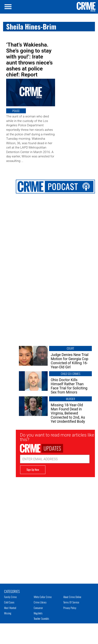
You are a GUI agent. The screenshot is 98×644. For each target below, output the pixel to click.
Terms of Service (71, 602)
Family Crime (10, 597)
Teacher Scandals (41, 618)
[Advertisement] (50, 526)
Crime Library (40, 602)
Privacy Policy (70, 608)
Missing (8, 613)
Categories (12, 591)
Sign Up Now (33, 470)
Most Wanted (10, 608)
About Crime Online (72, 597)
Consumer (38, 608)
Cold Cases (9, 602)
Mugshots (38, 613)
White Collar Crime (43, 597)
